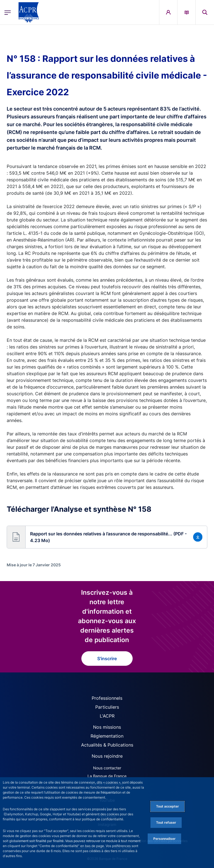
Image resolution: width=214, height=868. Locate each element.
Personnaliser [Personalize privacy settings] (164, 839)
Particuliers (107, 707)
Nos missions (107, 727)
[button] (205, 12)
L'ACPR (107, 716)
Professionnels (107, 698)
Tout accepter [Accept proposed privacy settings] (167, 806)
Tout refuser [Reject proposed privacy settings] (166, 822)
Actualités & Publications (107, 745)
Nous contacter (107, 768)
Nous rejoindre (107, 756)
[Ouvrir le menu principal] (8, 12)
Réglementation (107, 736)
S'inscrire (107, 659)
